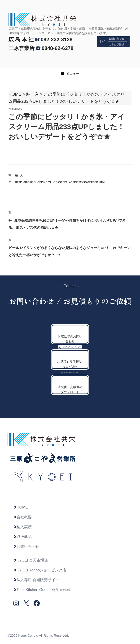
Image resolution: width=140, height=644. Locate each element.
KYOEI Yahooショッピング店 (40, 570)
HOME (15, 94)
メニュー (70, 74)
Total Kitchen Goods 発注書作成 (42, 590)
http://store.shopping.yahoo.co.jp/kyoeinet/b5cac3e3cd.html (61, 182)
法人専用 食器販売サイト (36, 580)
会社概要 (22, 517)
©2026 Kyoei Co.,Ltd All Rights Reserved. (38, 636)
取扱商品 (22, 537)
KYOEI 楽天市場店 (31, 560)
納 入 (33, 94)
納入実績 (22, 527)
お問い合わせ (26, 547)
